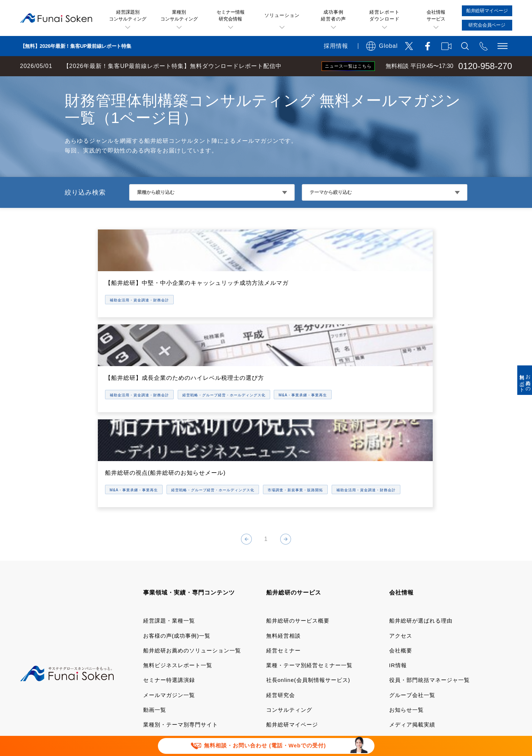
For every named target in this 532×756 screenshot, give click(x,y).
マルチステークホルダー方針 (413, 685)
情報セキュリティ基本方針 (331, 673)
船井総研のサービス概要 (298, 495)
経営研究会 (281, 569)
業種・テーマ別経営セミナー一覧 (309, 539)
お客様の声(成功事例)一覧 (177, 509)
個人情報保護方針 (166, 673)
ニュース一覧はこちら (348, 66)
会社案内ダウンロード (418, 628)
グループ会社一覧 (412, 569)
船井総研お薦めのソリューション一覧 (192, 525)
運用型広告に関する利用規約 (272, 662)
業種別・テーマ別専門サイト (181, 599)
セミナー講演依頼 (251, 685)
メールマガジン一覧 (169, 569)
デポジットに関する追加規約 (363, 662)
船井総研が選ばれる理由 (421, 495)
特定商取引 (431, 662)
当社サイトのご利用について (181, 662)
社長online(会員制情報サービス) (308, 554)
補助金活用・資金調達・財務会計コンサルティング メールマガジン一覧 (196, 83)
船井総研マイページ (292, 599)
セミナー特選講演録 (169, 554)
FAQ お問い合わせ (406, 673)
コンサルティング (289, 584)
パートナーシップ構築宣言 (325, 685)
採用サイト (404, 613)
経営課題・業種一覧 (169, 495)
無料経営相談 (283, 509)
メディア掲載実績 (412, 599)
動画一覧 (155, 584)
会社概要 (401, 525)
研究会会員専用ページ (295, 613)
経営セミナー (283, 525)
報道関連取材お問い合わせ (178, 685)
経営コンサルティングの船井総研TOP (53, 83)
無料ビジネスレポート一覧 (178, 539)
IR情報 (398, 539)
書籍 (149, 613)
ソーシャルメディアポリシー (243, 673)
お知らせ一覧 (406, 584)
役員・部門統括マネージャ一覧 (429, 554)
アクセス (401, 509)
